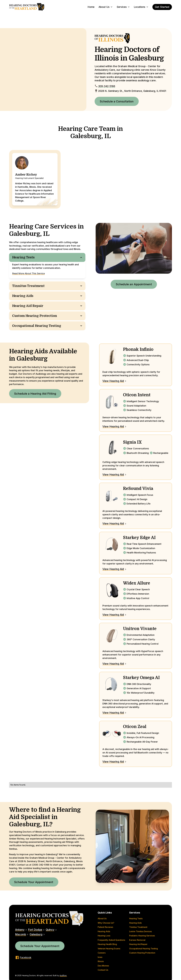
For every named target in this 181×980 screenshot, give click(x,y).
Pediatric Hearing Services (142, 936)
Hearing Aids (104, 931)
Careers (102, 953)
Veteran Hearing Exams (109, 949)
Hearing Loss (104, 936)
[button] (106, 7)
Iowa (100, 957)
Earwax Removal (137, 940)
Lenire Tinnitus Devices (140, 931)
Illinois (101, 961)
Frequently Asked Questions (111, 940)
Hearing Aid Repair (138, 944)
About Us (102, 919)
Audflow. (63, 975)
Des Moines (103, 966)
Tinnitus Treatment (138, 927)
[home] (27, 7)
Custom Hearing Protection (142, 953)
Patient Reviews (105, 927)
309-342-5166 (107, 86)
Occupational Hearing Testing (144, 949)
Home (91, 7)
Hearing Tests (136, 919)
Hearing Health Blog (107, 944)
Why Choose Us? (106, 923)
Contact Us (103, 970)
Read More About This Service (28, 273)
